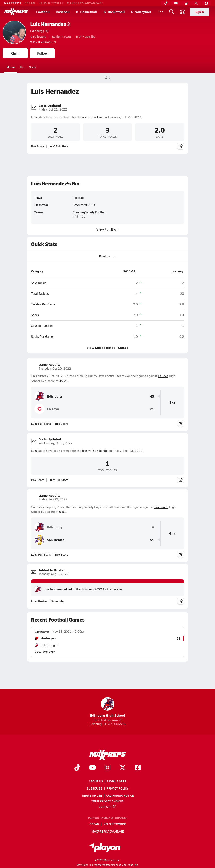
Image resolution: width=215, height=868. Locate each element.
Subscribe (94, 788)
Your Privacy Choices (107, 801)
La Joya (98, 117)
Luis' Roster (39, 601)
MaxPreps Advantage (85, 3)
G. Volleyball (141, 12)
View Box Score (45, 652)
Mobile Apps (117, 781)
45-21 (64, 381)
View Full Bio (108, 229)
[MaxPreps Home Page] (106, 78)
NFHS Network (51, 3)
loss (85, 451)
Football (43, 12)
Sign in (199, 12)
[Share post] (181, 146)
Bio (22, 67)
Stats (33, 67)
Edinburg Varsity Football (89, 212)
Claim (15, 53)
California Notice (120, 795)
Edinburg (48, 396)
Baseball (63, 12)
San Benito (100, 451)
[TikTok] (166, 3)
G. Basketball (114, 12)
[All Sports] (161, 12)
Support (107, 806)
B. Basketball (87, 12)
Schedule (57, 601)
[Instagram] (186, 3)
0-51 (63, 512)
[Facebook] (206, 3)
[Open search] (172, 12)
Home (11, 67)
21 (152, 409)
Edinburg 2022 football (97, 589)
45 (152, 396)
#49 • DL (44, 42)
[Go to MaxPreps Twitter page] (123, 768)
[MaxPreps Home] (16, 12)
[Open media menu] (182, 12)
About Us (96, 781)
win (85, 117)
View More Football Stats (108, 347)
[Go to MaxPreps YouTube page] (92, 768)
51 (152, 540)
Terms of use (92, 795)
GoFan (30, 3)
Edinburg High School (108, 707)
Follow (42, 53)
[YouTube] (176, 3)
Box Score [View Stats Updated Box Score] (38, 146)
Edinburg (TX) (39, 31)
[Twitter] (196, 3)
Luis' (34, 117)
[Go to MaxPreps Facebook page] (138, 768)
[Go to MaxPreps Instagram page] (107, 768)
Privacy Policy (117, 788)
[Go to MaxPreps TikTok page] (77, 768)
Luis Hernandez (50, 24)
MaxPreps (13, 3)
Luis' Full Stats (58, 146)
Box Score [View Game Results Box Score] (62, 424)
